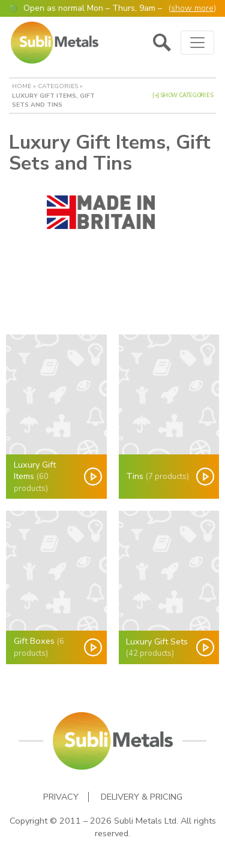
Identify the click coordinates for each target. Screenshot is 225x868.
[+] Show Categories (183, 95)
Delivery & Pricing (142, 797)
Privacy (61, 797)
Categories (58, 86)
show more (192, 8)
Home (22, 86)
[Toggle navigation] (197, 43)
